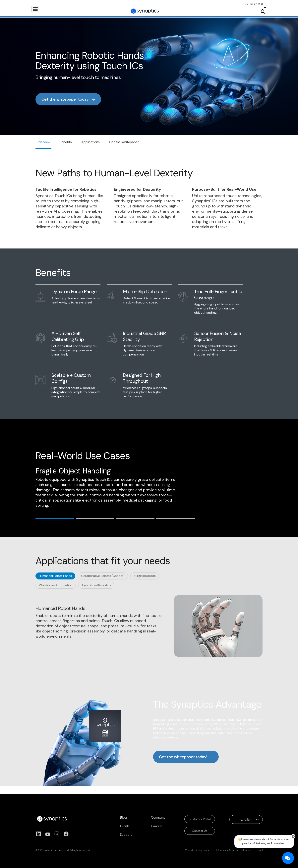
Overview (43, 142)
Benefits (66, 142)
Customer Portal (194, 819)
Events (118, 826)
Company (248, 12)
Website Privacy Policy (197, 850)
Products (40, 12)
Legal (260, 850)
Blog (117, 817)
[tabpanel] (149, 626)
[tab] (55, 518)
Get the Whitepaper (124, 142)
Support (213, 12)
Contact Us (194, 832)
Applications (62, 12)
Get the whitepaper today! (65, 99)
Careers (232, 12)
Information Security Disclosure (233, 850)
